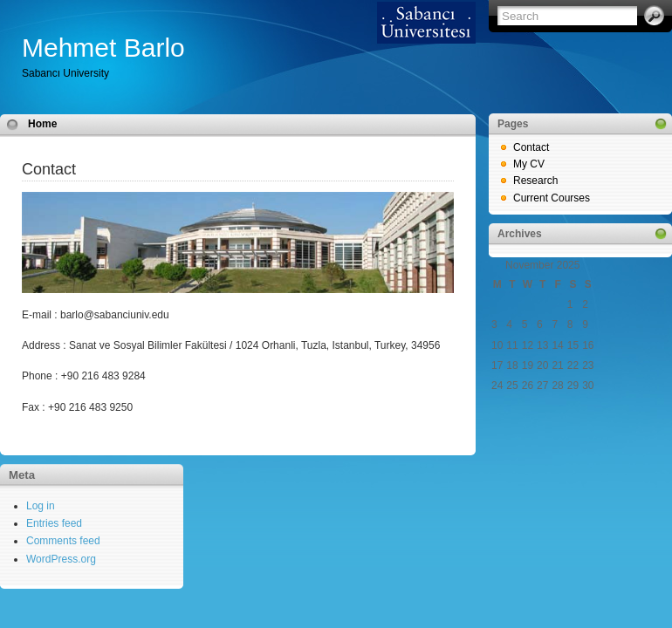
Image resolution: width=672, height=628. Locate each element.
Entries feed (54, 523)
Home (42, 124)
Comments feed (63, 541)
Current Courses (552, 198)
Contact (531, 147)
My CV (529, 164)
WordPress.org (61, 559)
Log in (41, 506)
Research (535, 181)
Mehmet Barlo (103, 48)
